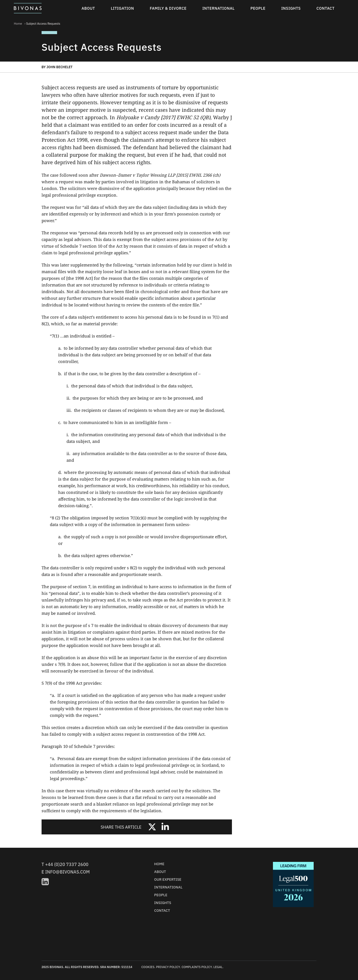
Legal (218, 967)
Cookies (148, 967)
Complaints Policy (197, 967)
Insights (291, 8)
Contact (325, 8)
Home (18, 24)
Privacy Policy (168, 967)
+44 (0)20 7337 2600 (67, 864)
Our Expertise (168, 879)
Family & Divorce (168, 8)
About (88, 8)
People (258, 8)
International (218, 8)
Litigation (122, 8)
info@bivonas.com (67, 872)
